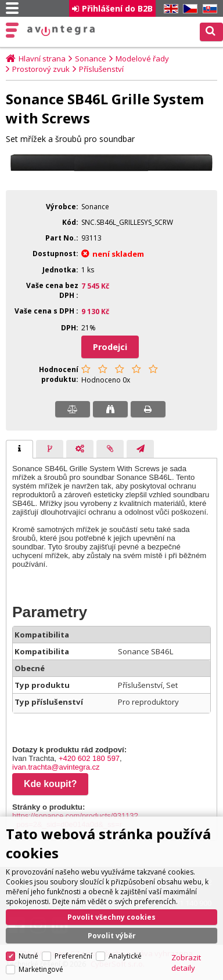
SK (208, 9)
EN (169, 9)
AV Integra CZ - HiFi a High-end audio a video (61, 31)
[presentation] (19, 449)
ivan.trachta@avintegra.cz (56, 767)
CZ (188, 9)
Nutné (28, 956)
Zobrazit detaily (186, 963)
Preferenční (73, 956)
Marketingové (41, 969)
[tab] (19, 449)
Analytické (125, 956)
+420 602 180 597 (89, 758)
